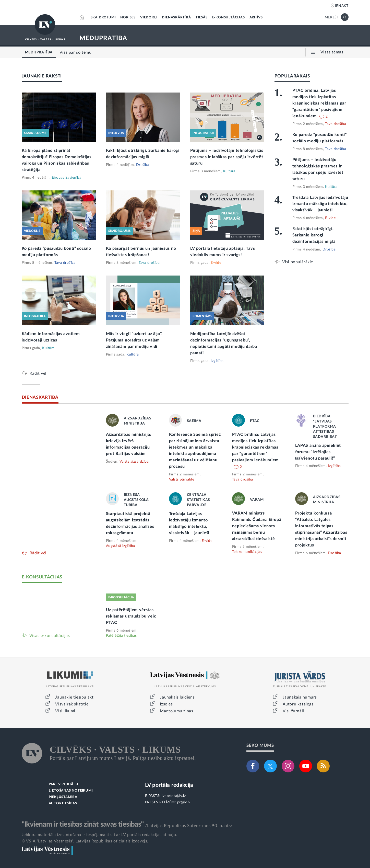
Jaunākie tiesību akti (75, 697)
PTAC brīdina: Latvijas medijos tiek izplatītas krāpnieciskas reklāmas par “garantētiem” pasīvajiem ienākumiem (319, 103)
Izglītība (217, 361)
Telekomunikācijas (247, 552)
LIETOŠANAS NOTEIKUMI (71, 791)
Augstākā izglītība (121, 546)
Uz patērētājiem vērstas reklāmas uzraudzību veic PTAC (131, 616)
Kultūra (229, 171)
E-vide (216, 263)
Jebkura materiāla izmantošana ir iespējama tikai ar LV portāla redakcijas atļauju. (99, 835)
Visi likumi (65, 711)
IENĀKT (342, 6)
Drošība (143, 165)
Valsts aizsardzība (134, 462)
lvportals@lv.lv (174, 796)
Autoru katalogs (298, 704)
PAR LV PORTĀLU (64, 784)
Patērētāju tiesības (121, 636)
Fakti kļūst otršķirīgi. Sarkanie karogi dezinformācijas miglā (314, 235)
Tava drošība (65, 263)
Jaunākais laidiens (177, 697)
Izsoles (166, 704)
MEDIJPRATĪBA (103, 38)
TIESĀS (202, 18)
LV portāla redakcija (169, 785)
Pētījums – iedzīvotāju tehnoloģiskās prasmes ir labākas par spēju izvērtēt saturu (227, 157)
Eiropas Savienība (67, 178)
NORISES (128, 18)
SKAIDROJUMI (103, 18)
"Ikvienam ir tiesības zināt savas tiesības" (83, 824)
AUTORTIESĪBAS (63, 803)
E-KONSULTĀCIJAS (229, 18)
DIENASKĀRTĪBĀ (176, 18)
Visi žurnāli (293, 711)
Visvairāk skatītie (72, 704)
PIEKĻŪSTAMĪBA (63, 797)
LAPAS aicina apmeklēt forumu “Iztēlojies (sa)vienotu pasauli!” (318, 452)
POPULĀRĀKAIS (292, 76)
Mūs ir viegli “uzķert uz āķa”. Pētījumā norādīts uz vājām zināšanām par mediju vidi (134, 340)
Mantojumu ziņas (176, 711)
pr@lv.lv (184, 802)
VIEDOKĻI (149, 18)
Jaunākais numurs (300, 697)
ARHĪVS (256, 18)
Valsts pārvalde (182, 479)
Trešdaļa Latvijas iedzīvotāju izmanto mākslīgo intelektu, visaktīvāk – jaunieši (320, 204)
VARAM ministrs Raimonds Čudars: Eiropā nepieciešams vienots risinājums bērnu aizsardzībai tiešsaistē (257, 526)
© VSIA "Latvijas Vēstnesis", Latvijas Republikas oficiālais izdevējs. (85, 841)
